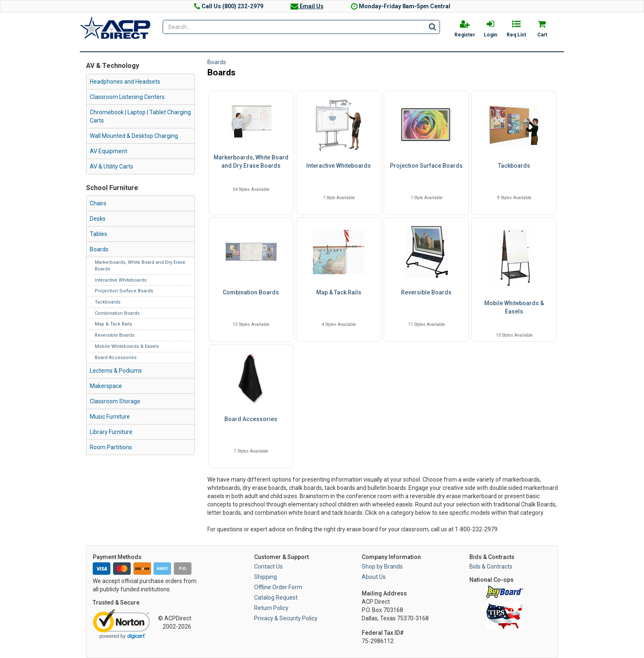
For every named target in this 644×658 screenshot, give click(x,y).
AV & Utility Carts (112, 166)
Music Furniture (110, 417)
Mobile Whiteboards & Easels (127, 346)
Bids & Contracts (491, 566)
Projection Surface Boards (124, 291)
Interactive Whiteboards (121, 280)
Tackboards (108, 302)
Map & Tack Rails (113, 324)
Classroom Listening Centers (127, 97)
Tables (99, 234)
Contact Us (268, 566)
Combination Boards (117, 313)
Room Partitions (111, 447)
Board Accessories (116, 358)
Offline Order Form (278, 587)
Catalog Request (276, 598)
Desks (98, 219)
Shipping (266, 577)
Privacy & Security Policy (286, 618)
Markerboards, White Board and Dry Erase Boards (251, 161)
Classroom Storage (115, 401)
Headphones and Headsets (125, 82)
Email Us (307, 6)
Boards (99, 249)
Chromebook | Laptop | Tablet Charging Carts (140, 116)
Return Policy (271, 608)
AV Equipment (108, 151)
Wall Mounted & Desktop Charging (134, 136)
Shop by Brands (382, 566)
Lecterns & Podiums (116, 371)
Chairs (98, 203)
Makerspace (106, 386)
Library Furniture (111, 432)
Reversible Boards (115, 335)
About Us (374, 577)
